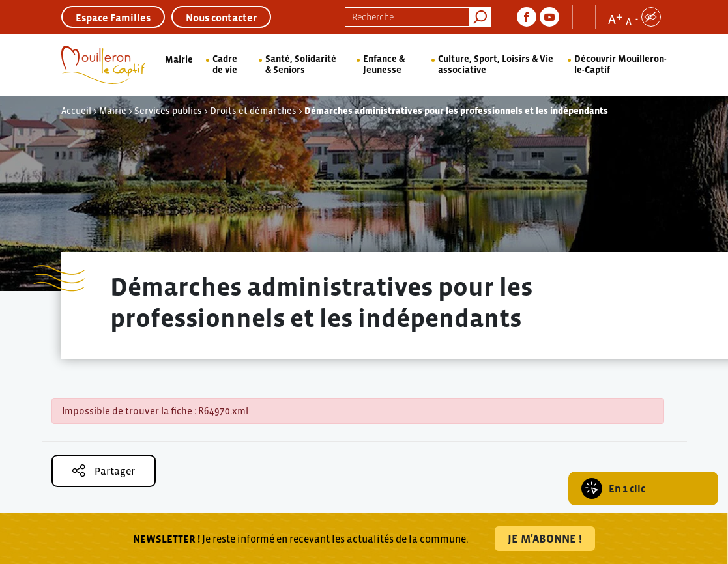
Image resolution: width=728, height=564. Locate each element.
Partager (104, 471)
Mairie (179, 59)
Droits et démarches (253, 111)
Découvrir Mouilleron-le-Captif (620, 64)
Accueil (76, 111)
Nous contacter (221, 18)
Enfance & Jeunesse (384, 64)
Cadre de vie (225, 64)
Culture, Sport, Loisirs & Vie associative (496, 64)
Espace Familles (113, 18)
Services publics (168, 111)
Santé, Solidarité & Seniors (301, 64)
